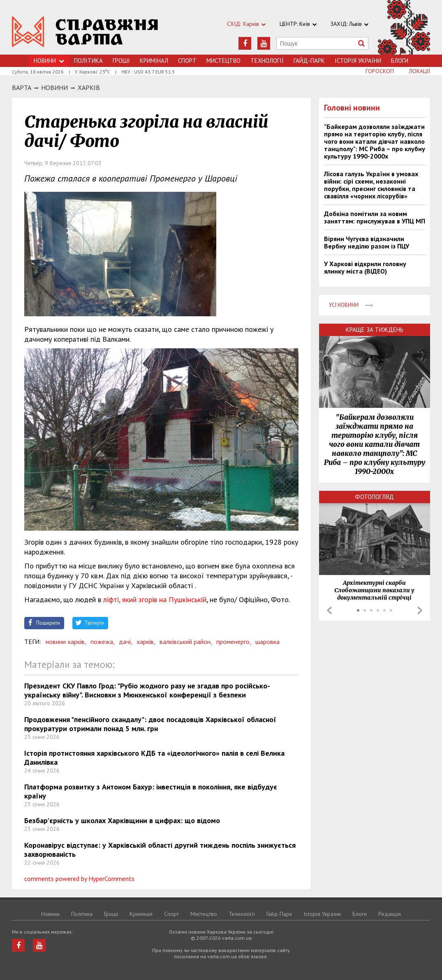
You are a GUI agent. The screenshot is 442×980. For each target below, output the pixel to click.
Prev (329, 610)
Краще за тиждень (375, 330)
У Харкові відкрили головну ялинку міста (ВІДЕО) (365, 267)
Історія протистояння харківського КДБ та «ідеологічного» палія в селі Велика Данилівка (154, 758)
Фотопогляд (374, 497)
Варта (22, 87)
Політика (88, 61)
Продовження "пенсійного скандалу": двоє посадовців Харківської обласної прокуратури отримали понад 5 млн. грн (150, 724)
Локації (420, 71)
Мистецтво (223, 61)
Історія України (358, 61)
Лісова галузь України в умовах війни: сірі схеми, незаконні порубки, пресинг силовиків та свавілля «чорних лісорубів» (371, 185)
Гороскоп (380, 71)
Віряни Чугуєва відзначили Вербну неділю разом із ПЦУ (367, 242)
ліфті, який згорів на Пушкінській (154, 599)
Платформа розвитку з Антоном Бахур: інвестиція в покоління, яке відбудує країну (151, 791)
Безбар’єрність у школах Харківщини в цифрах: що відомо (122, 820)
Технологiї (267, 61)
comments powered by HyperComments (79, 879)
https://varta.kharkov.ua (85, 32)
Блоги (400, 61)
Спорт (187, 61)
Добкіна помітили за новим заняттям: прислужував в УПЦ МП (375, 217)
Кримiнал (154, 61)
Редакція (390, 914)
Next (420, 610)
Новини (49, 61)
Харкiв (89, 87)
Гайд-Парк (309, 61)
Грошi (121, 61)
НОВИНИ (54, 87)
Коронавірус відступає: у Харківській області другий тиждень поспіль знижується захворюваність (160, 850)
